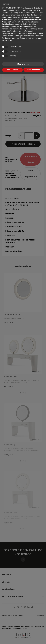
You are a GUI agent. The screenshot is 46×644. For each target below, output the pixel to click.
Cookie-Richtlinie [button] (26, 22)
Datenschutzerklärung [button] (10, 13)
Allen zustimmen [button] (34, 70)
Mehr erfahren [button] (23, 64)
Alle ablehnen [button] (12, 70)
